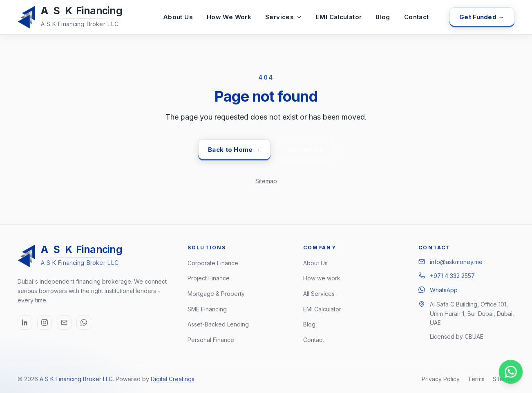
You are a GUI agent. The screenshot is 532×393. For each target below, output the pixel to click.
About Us (178, 17)
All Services (319, 294)
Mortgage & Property (216, 294)
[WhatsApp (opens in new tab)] (84, 322)
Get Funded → (482, 17)
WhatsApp (444, 290)
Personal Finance (211, 340)
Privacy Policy (441, 379)
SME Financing (207, 309)
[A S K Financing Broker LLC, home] (72, 17)
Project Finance (209, 278)
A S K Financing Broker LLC (76, 379)
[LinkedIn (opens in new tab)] (25, 322)
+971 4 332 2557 (452, 276)
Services (284, 17)
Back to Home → (234, 150)
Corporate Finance (213, 263)
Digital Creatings (173, 379)
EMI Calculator (339, 17)
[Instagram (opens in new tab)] (45, 322)
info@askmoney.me (456, 262)
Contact (417, 17)
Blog (383, 17)
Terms (476, 379)
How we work (322, 278)
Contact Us (305, 150)
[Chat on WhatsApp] (511, 372)
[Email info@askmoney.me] (64, 322)
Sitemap (266, 181)
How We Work (229, 17)
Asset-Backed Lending (218, 324)
